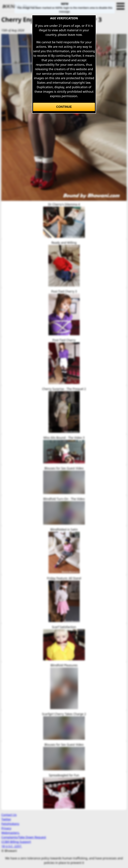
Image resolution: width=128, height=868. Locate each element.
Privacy (6, 828)
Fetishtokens (10, 824)
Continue (64, 107)
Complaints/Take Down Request (24, 837)
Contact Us (9, 815)
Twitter (6, 819)
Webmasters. (11, 833)
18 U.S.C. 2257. (12, 846)
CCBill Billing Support (16, 842)
